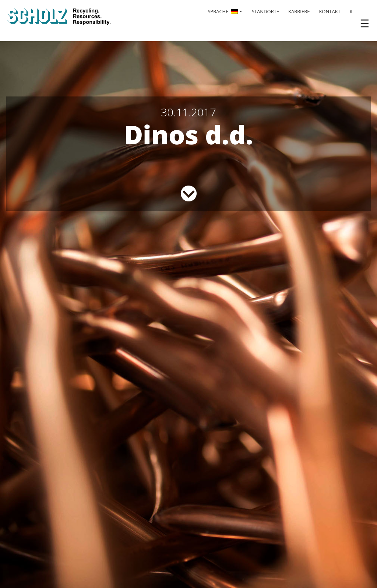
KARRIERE (299, 11)
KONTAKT (330, 11)
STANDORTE (265, 11)
